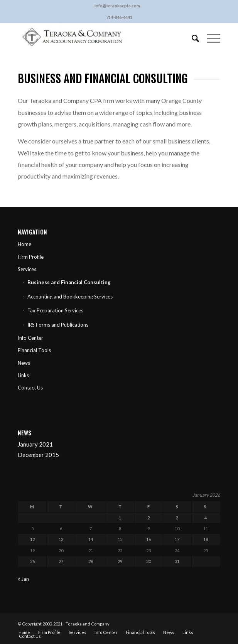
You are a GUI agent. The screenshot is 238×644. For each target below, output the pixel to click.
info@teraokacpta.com (117, 6)
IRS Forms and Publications (58, 325)
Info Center (30, 338)
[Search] (192, 38)
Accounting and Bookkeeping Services (70, 297)
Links (23, 375)
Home (24, 244)
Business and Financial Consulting (69, 282)
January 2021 (35, 444)
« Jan (23, 579)
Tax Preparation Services (55, 310)
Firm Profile (31, 257)
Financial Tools (34, 350)
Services (27, 269)
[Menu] (210, 38)
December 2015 (38, 455)
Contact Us (30, 388)
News (24, 363)
